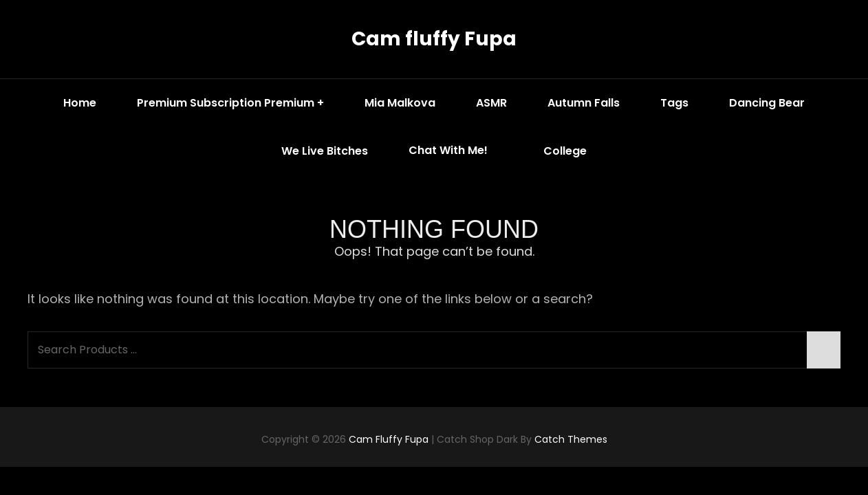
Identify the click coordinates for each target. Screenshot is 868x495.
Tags (674, 103)
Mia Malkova (400, 103)
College (565, 151)
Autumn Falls (584, 103)
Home (80, 103)
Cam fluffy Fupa (434, 39)
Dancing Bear (767, 103)
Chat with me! (458, 151)
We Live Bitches (325, 151)
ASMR (491, 103)
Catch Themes (571, 439)
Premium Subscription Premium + (230, 103)
